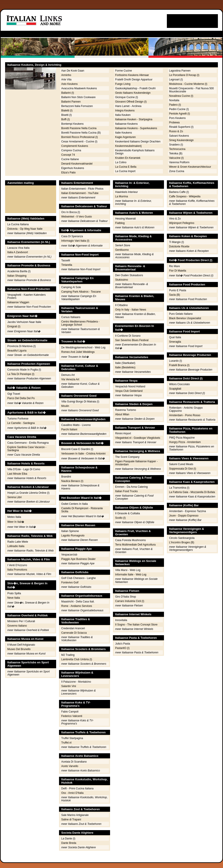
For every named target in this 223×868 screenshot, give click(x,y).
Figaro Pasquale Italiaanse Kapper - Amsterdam (136, 463)
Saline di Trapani (71, 819)
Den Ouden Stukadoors (129, 275)
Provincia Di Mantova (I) (22, 346)
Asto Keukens (69, 84)
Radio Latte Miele (18, 542)
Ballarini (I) (68, 93)
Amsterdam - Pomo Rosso (185, 415)
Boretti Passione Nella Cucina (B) (81, 133)
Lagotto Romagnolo (73, 536)
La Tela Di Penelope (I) (21, 374)
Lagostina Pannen (180, 71)
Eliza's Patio (68, 173)
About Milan (122, 414)
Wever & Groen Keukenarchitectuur (190, 167)
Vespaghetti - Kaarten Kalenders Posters (27, 296)
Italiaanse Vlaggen (18, 302)
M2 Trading (68, 655)
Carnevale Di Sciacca (74, 633)
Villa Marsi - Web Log (128, 570)
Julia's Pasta (123, 644)
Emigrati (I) (14, 326)
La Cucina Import (125, 171)
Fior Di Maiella (178, 271)
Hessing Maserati (125, 219)
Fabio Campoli (70, 712)
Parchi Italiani (69, 429)
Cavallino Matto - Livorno (76, 425)
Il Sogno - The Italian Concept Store (136, 625)
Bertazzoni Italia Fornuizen (77, 106)
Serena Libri (15, 497)
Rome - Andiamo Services (77, 606)
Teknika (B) (176, 153)
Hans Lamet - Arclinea (128, 106)
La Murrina (121, 196)
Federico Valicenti (72, 716)
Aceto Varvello (70, 766)
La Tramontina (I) (179, 488)
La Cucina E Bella (126, 167)
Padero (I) (175, 105)
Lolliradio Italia (16, 546)
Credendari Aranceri (73, 628)
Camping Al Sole (71, 287)
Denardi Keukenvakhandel (77, 164)
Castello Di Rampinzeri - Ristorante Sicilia (82, 510)
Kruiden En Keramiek (128, 158)
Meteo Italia (14, 517)
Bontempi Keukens (72, 124)
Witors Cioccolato (179, 384)
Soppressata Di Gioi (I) (183, 469)
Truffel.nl (66, 743)
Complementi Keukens (75, 146)
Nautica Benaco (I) (72, 481)
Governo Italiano (17, 626)
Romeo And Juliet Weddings (78, 352)
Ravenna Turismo (126, 410)
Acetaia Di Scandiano (74, 762)
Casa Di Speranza (72, 236)
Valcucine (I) (176, 158)
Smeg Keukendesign (181, 140)
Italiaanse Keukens (126, 124)
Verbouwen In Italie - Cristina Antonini (83, 454)
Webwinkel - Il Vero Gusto (77, 217)
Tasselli (66, 260)
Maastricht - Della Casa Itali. (78, 602)
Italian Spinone (70, 531)
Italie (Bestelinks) (125, 367)
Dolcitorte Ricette (179, 247)
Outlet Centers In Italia (74, 504)
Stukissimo (122, 280)
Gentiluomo (122, 250)
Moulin (65, 406)
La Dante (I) (68, 839)
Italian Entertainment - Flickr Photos (82, 189)
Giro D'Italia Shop (126, 597)
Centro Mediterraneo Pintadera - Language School (80, 323)
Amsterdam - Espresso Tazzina (187, 511)
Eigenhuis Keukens (73, 168)
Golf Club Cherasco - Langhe (78, 578)
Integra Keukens (125, 111)
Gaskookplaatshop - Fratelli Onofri (135, 88)
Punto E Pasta (178, 290)
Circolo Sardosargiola (182, 538)
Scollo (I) (120, 518)
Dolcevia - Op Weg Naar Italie (25, 229)
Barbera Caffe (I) (179, 192)
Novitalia (174, 100)
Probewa (174, 122)
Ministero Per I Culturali (21, 621)
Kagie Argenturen (125, 137)
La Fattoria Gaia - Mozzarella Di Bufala (192, 492)
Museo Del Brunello (19, 649)
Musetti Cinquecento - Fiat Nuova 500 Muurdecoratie (191, 90)
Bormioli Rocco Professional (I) (80, 137)
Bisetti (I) (66, 115)
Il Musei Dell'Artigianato (21, 645)
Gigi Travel (14, 394)
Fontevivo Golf (70, 583)
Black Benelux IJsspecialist (185, 318)
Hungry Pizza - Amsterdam (185, 442)
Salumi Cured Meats (181, 464)
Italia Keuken (123, 115)
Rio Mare (175, 266)
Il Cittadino (121, 305)
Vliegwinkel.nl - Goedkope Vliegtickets (138, 438)
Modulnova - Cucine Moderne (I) (188, 84)
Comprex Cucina (71, 150)
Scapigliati (175, 389)
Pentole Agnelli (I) (180, 114)
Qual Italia (175, 337)
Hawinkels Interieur (126, 192)
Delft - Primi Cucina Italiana (77, 788)
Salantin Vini (69, 686)
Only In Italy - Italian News (131, 310)
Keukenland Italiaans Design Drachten (138, 142)
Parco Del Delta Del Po (21, 398)
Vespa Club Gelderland (129, 391)
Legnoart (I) (176, 80)
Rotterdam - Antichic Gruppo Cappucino (186, 409)
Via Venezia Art (70, 379)
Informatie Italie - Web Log (131, 575)
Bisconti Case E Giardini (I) (77, 449)
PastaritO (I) (122, 648)
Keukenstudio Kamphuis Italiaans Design (135, 152)
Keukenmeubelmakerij (128, 146)
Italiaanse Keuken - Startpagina (134, 119)
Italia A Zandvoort (18, 252)
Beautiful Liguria (17, 351)
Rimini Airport (123, 433)
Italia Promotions (17, 570)
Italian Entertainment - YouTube (80, 193)
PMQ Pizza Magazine (182, 438)
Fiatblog (120, 223)
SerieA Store (123, 245)
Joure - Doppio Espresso (184, 516)
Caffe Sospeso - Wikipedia (185, 196)
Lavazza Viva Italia (18, 248)
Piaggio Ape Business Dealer (78, 559)
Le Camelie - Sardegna (21, 423)
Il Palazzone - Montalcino (76, 682)
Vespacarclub (69, 555)
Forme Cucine (123, 71)
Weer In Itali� (16, 522)
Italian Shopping (17, 276)
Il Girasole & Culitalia (127, 513)
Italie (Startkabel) (125, 363)
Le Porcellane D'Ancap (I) (184, 75)
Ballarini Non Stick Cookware (78, 97)
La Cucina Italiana (18, 224)
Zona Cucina (177, 171)
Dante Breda (69, 843)
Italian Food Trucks (126, 491)
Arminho (66, 75)
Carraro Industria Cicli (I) (130, 601)
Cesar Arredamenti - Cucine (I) (79, 142)
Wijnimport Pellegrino (182, 223)
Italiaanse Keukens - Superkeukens (136, 128)
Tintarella (67, 265)
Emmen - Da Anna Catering (131, 487)
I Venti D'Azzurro (17, 565)
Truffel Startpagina (72, 738)
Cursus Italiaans (71, 317)
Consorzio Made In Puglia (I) (24, 370)
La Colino (121, 162)
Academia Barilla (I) (19, 271)
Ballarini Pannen (71, 102)
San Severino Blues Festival (132, 340)
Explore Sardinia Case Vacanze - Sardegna (27, 449)
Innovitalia (121, 620)
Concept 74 (68, 155)
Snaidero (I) (176, 145)
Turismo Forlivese (18, 419)
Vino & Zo (175, 219)
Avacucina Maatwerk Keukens (79, 88)
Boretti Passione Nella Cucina (79, 128)
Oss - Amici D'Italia (72, 793)
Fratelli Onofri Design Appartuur (134, 80)
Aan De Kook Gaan (73, 71)
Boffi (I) (65, 119)
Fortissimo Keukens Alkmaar (132, 75)
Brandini (66, 477)
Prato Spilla (14, 593)
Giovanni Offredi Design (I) (131, 102)
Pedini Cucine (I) (179, 109)
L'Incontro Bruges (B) (182, 542)
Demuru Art (68, 375)
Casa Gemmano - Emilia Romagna (28, 443)
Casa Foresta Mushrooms (130, 540)
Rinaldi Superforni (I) (181, 127)
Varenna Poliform (179, 162)
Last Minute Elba (17, 474)
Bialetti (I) (67, 111)
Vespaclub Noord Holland (130, 386)
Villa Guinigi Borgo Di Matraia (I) (80, 402)
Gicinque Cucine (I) (127, 97)
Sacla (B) (175, 295)
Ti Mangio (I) (177, 242)
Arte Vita (66, 80)
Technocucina (177, 149)
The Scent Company (127, 457)
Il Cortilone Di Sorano (128, 336)
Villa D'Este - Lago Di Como (24, 469)
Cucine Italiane (70, 159)
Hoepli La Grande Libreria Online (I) (28, 493)
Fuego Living (123, 84)
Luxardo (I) (176, 361)
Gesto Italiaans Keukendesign (133, 93)
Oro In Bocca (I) (71, 212)
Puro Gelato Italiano (181, 314)
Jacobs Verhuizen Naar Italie (24, 322)
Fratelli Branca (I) (179, 365)
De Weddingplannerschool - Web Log (83, 348)
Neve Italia (14, 598)
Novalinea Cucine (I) (181, 96)
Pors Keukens (177, 118)
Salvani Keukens (179, 136)
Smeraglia (175, 342)
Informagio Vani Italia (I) (75, 241)
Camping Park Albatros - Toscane (81, 292)
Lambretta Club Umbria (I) (77, 659)
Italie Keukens (123, 133)
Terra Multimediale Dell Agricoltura (135, 545)
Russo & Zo (176, 131)
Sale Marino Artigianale (75, 815)
